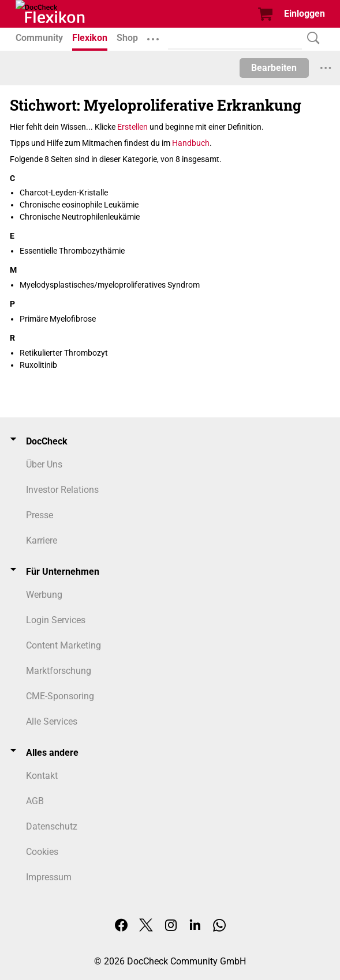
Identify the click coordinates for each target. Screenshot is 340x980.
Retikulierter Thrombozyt (64, 353)
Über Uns (44, 464)
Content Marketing (63, 645)
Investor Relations (62, 490)
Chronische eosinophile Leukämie (79, 205)
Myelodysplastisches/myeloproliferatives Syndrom (110, 285)
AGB (35, 801)
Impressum (49, 877)
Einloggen (304, 14)
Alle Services (52, 721)
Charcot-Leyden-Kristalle (64, 193)
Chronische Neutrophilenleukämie (80, 217)
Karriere (42, 540)
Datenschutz (52, 826)
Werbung (44, 595)
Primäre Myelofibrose (58, 319)
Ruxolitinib (38, 365)
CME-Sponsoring (60, 696)
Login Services (56, 620)
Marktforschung (59, 671)
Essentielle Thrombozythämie (72, 251)
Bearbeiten (274, 68)
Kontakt (42, 776)
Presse (40, 515)
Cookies (42, 852)
